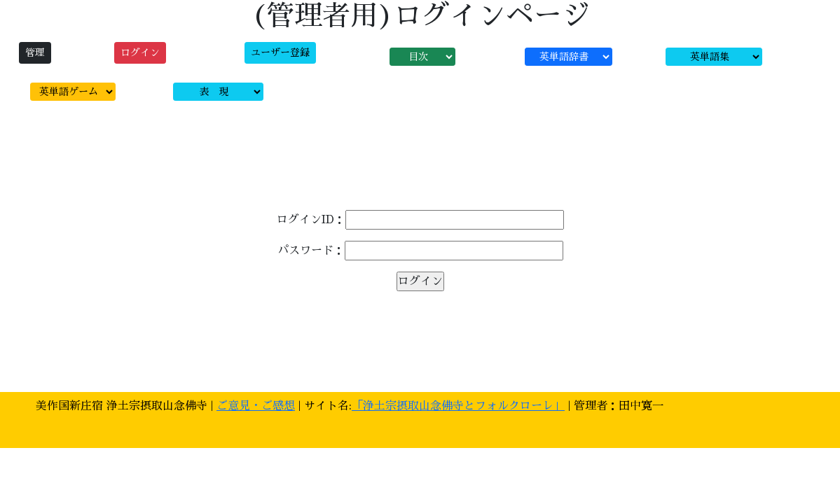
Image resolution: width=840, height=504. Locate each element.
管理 (35, 52)
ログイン (140, 52)
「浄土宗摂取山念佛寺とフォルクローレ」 (458, 406)
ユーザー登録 (280, 52)
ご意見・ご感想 (256, 406)
